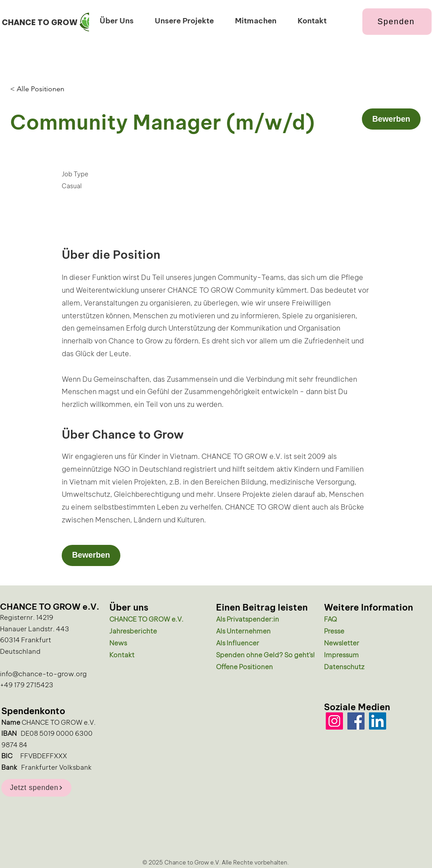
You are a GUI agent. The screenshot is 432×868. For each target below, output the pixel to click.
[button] (117, 20)
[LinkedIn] (378, 721)
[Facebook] (356, 721)
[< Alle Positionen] (41, 89)
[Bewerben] (391, 119)
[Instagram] (334, 721)
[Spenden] (397, 22)
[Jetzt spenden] (36, 788)
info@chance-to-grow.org (43, 673)
